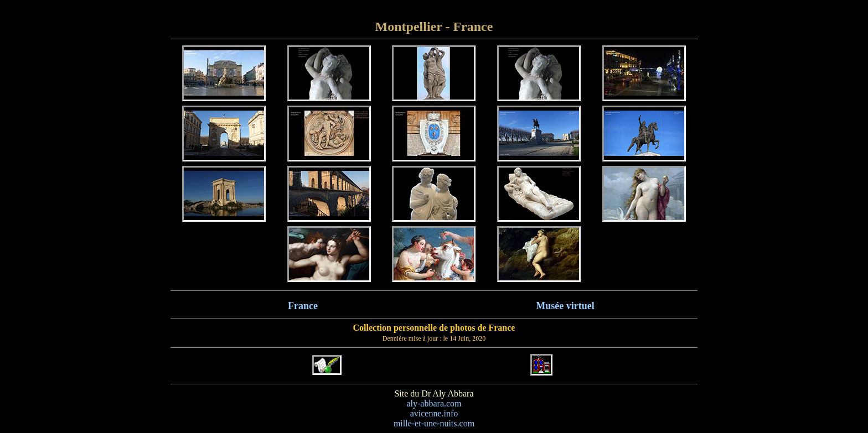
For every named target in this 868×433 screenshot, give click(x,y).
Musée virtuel (565, 306)
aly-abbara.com (434, 403)
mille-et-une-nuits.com (434, 423)
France (303, 306)
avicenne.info (434, 413)
